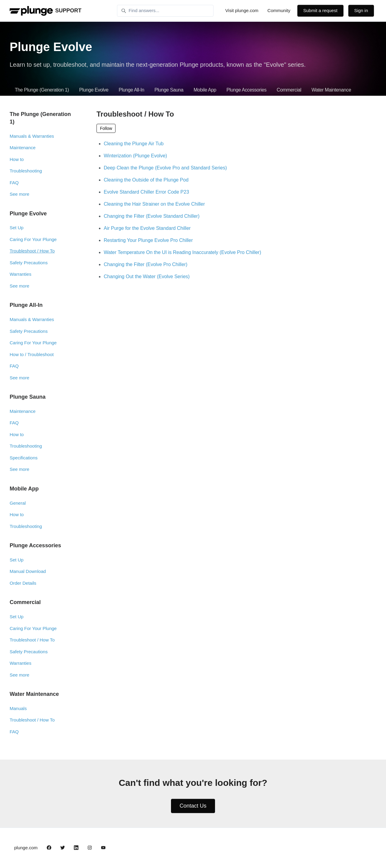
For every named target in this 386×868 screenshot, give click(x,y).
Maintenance (23, 148)
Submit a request (320, 10)
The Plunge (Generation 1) (42, 90)
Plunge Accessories (246, 90)
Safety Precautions (29, 263)
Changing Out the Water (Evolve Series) (147, 276)
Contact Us (193, 806)
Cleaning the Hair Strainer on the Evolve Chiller (154, 204)
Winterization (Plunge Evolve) (135, 156)
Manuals (18, 708)
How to (17, 159)
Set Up (17, 228)
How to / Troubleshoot (32, 354)
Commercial (289, 90)
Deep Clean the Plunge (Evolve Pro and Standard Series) (165, 168)
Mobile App (205, 90)
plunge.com (26, 848)
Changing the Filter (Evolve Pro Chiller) (146, 264)
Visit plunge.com (242, 10)
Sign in (361, 10)
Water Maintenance (331, 90)
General (18, 503)
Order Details (23, 583)
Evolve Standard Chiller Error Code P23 (146, 192)
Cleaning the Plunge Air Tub (134, 144)
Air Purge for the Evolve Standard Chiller (147, 228)
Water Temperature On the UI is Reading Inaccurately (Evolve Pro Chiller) (182, 252)
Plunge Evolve (94, 90)
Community (279, 10)
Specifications (24, 458)
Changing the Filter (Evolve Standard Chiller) (152, 216)
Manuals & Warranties (32, 136)
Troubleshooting (26, 171)
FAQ (14, 183)
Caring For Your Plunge (33, 239)
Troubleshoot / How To (32, 251)
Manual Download (28, 571)
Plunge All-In (132, 90)
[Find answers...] (165, 11)
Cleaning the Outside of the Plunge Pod (146, 180)
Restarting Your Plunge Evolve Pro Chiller (148, 240)
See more (19, 194)
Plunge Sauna (169, 90)
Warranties (21, 274)
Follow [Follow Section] (106, 128)
